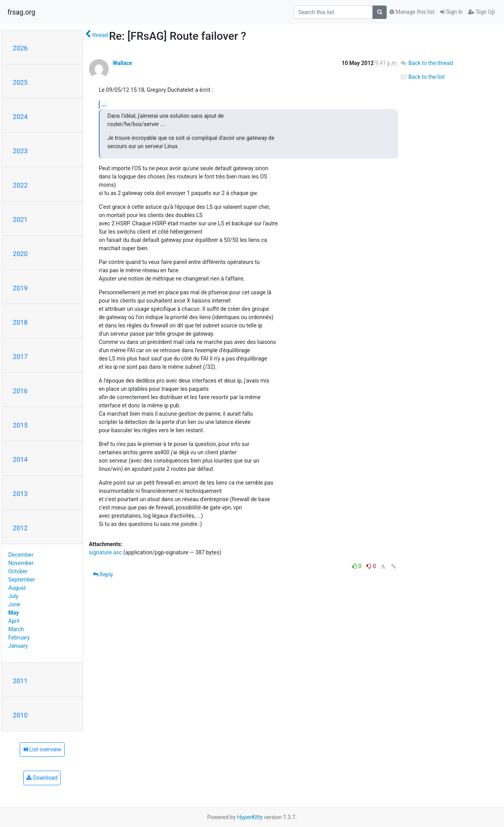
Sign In (452, 12)
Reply (103, 574)
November (21, 563)
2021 (20, 219)
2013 (20, 494)
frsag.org (21, 12)
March (16, 629)
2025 (20, 82)
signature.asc (106, 552)
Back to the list (422, 77)
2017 (20, 357)
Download (42, 778)
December (21, 555)
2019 (20, 288)
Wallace (122, 63)
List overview (42, 749)
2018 (20, 322)
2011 (20, 681)
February (19, 637)
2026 (20, 48)
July (13, 596)
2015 (20, 425)
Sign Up (481, 12)
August (17, 588)
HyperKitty (250, 817)
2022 (20, 185)
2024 (20, 117)
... (104, 104)
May (14, 613)
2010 (20, 715)
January (18, 646)
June (14, 604)
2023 (20, 151)
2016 (20, 391)
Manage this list (412, 12)
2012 (20, 528)
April (14, 621)
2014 (20, 459)
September (22, 580)
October (18, 571)
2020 (20, 254)
